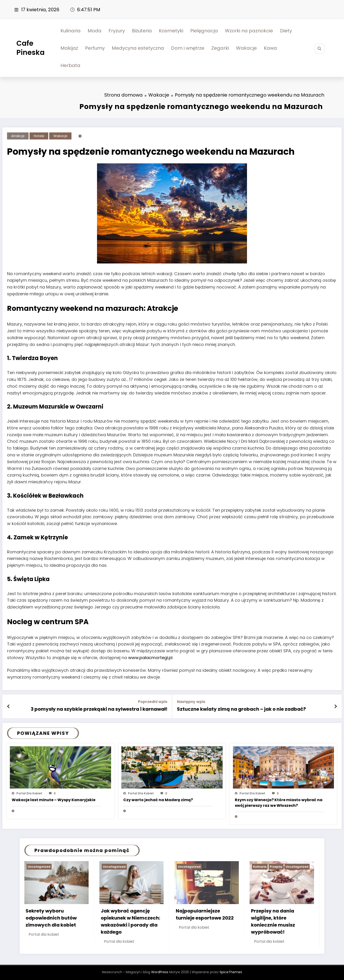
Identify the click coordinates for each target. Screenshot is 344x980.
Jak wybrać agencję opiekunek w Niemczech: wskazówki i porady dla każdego (131, 921)
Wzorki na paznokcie (249, 31)
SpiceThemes (231, 972)
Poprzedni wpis (153, 702)
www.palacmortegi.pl (150, 658)
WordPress (160, 972)
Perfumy (95, 48)
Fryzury (117, 31)
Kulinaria (71, 31)
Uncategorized (39, 867)
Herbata (70, 65)
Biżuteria (142, 31)
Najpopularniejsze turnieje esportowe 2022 (205, 914)
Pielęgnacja (204, 31)
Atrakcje (18, 136)
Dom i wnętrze (188, 48)
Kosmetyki (171, 31)
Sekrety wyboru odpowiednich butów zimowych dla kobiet (52, 918)
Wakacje (246, 48)
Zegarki (220, 48)
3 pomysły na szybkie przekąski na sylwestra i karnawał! (99, 709)
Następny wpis (191, 702)
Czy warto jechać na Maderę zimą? (158, 800)
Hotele (39, 136)
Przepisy (277, 867)
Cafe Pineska (30, 48)
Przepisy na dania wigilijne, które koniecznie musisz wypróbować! (273, 921)
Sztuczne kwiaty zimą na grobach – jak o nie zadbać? (241, 709)
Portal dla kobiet (29, 793)
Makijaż (69, 48)
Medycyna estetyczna (138, 48)
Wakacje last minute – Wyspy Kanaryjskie (54, 800)
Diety (286, 31)
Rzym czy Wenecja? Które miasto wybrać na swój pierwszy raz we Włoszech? (279, 803)
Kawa (270, 48)
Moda (95, 31)
